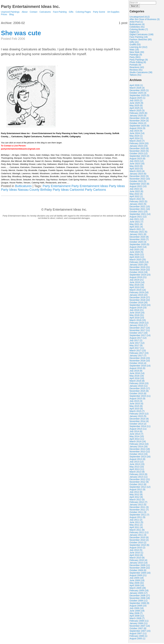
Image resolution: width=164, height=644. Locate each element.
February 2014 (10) (139, 445)
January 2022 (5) (138, 205)
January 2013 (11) (139, 478)
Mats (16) (134, 51)
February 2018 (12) (139, 324)
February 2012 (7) (138, 503)
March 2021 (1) (137, 230)
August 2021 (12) (138, 218)
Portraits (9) (135, 66)
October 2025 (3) (138, 94)
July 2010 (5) (136, 551)
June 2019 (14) (137, 283)
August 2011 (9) (137, 518)
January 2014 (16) (139, 447)
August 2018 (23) (138, 309)
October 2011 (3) (138, 513)
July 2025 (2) (136, 101)
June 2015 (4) (136, 404)
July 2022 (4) (136, 190)
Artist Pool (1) (136, 23)
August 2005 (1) (137, 639)
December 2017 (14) (140, 329)
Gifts (71, 12)
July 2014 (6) (136, 432)
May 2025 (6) (136, 106)
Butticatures (23, 186)
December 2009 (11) (140, 566)
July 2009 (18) (137, 579)
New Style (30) (137, 53)
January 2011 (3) (138, 536)
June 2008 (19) (137, 612)
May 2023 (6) (136, 167)
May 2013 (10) (137, 468)
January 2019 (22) (139, 296)
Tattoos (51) (135, 76)
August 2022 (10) (138, 187)
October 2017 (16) (139, 334)
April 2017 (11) (137, 349)
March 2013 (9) (137, 473)
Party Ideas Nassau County (20, 190)
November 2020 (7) (139, 240)
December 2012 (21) (140, 480)
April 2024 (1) (136, 139)
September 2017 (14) (140, 336)
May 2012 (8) (136, 495)
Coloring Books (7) (139, 30)
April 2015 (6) (136, 410)
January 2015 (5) (138, 417)
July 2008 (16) (137, 609)
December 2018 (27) (140, 298)
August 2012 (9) (137, 490)
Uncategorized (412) (140, 18)
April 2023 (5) (136, 170)
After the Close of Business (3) (145, 20)
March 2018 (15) (138, 321)
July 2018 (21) (137, 311)
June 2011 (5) (136, 523)
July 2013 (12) (137, 463)
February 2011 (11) (139, 533)
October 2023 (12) (139, 154)
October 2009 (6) (138, 571)
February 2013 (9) (138, 475)
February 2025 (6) (138, 114)
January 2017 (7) (138, 356)
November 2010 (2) (139, 541)
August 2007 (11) (138, 634)
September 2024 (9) (139, 127)
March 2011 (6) (137, 531)
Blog (12, 14)
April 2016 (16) (137, 379)
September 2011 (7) (139, 516)
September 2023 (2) (139, 157)
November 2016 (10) (140, 362)
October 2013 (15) (139, 455)
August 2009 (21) (138, 576)
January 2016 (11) (139, 387)
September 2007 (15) (140, 632)
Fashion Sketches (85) (141, 40)
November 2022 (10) (140, 180)
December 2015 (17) (140, 389)
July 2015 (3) (136, 402)
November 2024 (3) (139, 122)
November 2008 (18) (140, 599)
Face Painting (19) (139, 38)
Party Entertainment (57, 186)
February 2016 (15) (139, 384)
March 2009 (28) (138, 589)
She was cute (21, 33)
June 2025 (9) (136, 104)
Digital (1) (134, 33)
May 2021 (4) (136, 225)
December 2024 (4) (139, 119)
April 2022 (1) (136, 197)
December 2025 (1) (139, 91)
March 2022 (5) (137, 200)
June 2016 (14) (137, 374)
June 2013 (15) (137, 465)
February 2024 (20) (139, 144)
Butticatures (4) (137, 25)
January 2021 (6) (138, 235)
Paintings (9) (136, 56)
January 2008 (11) (139, 624)
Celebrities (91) (137, 28)
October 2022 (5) (138, 182)
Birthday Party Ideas (55, 190)
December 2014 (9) (139, 420)
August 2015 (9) (137, 399)
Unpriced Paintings (11, 12)
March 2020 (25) (138, 261)
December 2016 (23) (140, 359)
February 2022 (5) (138, 202)
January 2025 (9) (138, 117)
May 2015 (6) (136, 407)
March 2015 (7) (137, 412)
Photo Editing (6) (138, 63)
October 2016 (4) (138, 364)
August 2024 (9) (137, 129)
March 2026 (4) (137, 89)
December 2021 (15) (140, 207)
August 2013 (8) (137, 460)
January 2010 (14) (139, 564)
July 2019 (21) (137, 281)
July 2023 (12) (137, 162)
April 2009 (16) (137, 586)
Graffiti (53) (135, 45)
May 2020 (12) (137, 255)
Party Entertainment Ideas (90, 186)
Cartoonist (77, 190)
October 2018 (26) (139, 303)
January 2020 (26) (139, 266)
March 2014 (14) (138, 442)
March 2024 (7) (137, 142)
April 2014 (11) (137, 440)
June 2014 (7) (136, 435)
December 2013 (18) (140, 450)
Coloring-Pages (83, 12)
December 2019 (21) (140, 268)
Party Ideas (117, 186)
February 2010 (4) (138, 561)
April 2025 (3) (136, 109)
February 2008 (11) (139, 622)
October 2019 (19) (139, 273)
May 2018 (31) (137, 316)
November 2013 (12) (140, 452)
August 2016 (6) (137, 369)
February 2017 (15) (139, 354)
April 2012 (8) (136, 498)
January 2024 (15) (139, 147)
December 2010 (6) (139, 538)
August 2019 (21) (138, 278)
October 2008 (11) (139, 602)
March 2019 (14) (138, 291)
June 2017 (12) (137, 344)
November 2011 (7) (139, 511)
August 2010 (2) (137, 548)
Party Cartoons (95, 190)
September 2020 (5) (139, 245)
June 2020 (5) (136, 253)
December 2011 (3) (139, 508)
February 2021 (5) (138, 233)
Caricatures (45, 12)
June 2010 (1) (136, 554)
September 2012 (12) (140, 488)
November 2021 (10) (140, 210)
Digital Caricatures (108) (141, 35)
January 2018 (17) (139, 326)
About (25, 12)
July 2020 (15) (137, 250)
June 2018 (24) (137, 314)
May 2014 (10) (137, 437)
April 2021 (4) (136, 228)
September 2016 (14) (140, 367)
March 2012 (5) (137, 500)
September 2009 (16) (140, 574)
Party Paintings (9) (139, 61)
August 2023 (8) (137, 159)
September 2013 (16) (140, 458)
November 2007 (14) (140, 627)
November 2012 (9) (139, 483)
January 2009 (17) (139, 594)
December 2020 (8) (139, 238)
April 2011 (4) (136, 528)
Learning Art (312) (138, 48)
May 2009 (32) (137, 584)
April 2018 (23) (137, 319)
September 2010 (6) (139, 546)
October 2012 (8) (138, 485)
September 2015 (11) (140, 397)
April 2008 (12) (137, 617)
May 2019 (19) (137, 286)
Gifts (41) (134, 43)
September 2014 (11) (140, 427)
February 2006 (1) (138, 637)
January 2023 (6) (138, 175)
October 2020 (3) (138, 243)
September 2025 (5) (139, 96)
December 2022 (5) (139, 177)
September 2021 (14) (140, 215)
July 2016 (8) (136, 372)
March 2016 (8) (137, 382)
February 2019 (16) (139, 293)
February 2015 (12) (139, 415)
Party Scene (99, 12)
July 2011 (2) (136, 521)
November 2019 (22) (140, 271)
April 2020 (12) (137, 258)
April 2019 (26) (137, 288)
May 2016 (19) (137, 377)
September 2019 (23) (140, 276)
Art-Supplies (113, 12)
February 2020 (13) (139, 263)
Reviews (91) (136, 71)
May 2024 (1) (136, 137)
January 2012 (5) (138, 506)
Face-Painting (60, 12)
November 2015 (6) (139, 392)
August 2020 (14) (138, 248)
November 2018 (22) (140, 301)
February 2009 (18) (139, 591)
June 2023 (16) (137, 165)
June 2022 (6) (136, 192)
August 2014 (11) (138, 430)
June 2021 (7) (136, 223)
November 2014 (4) (139, 422)
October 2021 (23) (139, 213)
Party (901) (135, 58)
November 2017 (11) (140, 331)
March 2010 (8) (137, 559)
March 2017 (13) (138, 351)
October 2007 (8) (138, 629)
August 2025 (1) (137, 99)
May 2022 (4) (136, 195)
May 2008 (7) (136, 614)
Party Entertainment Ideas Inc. (30, 6)
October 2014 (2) (138, 425)
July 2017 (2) (136, 341)
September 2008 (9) (139, 604)
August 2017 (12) (138, 339)
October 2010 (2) (138, 543)
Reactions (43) (137, 68)
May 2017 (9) (136, 346)
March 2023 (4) (137, 172)
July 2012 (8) (136, 493)
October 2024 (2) (138, 124)
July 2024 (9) (136, 132)
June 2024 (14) (137, 134)
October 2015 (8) (138, 394)
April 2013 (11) (137, 470)
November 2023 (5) (139, 152)
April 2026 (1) (136, 86)
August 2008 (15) (138, 607)
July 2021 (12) (137, 220)
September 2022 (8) (139, 185)
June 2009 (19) (137, 581)
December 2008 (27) (140, 596)
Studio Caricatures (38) (141, 73)
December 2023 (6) (139, 149)
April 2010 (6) (136, 556)
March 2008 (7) (137, 619)
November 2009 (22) (140, 569)
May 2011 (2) (136, 526)
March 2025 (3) (137, 111)
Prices (4, 14)
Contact (33, 12)
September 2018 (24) (140, 306)
